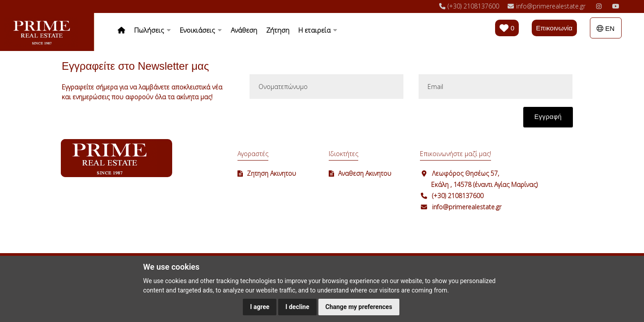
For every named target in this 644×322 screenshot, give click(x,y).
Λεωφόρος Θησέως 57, (466, 173)
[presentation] (317, 122)
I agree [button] (260, 307)
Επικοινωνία (554, 28)
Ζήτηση (278, 30)
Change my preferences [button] (359, 307)
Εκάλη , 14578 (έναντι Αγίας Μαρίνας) (484, 184)
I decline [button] (297, 307)
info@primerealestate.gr (467, 207)
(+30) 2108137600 (458, 196)
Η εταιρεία (318, 30)
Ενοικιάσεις (201, 30)
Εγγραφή (548, 117)
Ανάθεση (244, 30)
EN (606, 28)
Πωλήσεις (153, 30)
